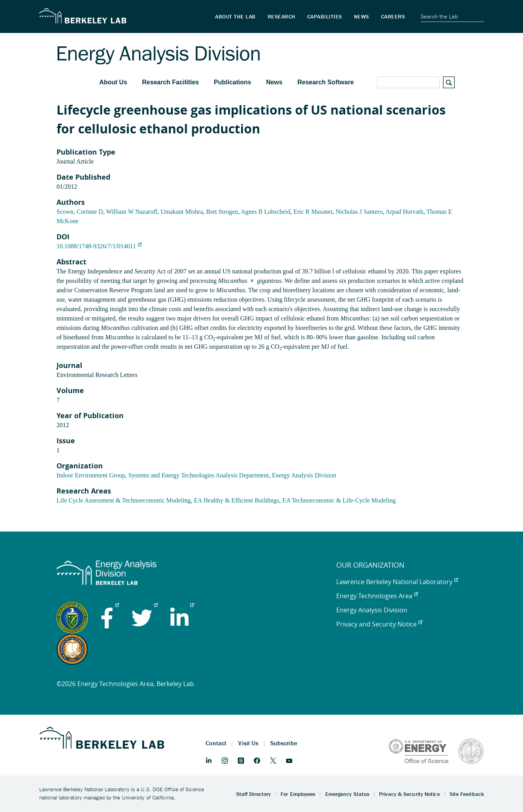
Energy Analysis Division (304, 475)
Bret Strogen (222, 212)
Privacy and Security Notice (379, 624)
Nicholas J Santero (359, 212)
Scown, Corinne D (80, 212)
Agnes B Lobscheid (266, 212)
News (274, 82)
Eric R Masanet (313, 212)
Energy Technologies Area (377, 596)
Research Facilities (170, 82)
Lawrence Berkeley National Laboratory (397, 582)
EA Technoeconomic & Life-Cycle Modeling (339, 500)
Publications (232, 82)
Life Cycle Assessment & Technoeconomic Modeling (124, 500)
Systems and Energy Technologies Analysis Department (199, 475)
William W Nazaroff (132, 212)
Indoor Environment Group (91, 475)
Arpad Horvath (405, 212)
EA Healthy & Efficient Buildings (236, 500)
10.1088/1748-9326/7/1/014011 (99, 246)
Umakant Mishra (182, 212)
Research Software (326, 82)
